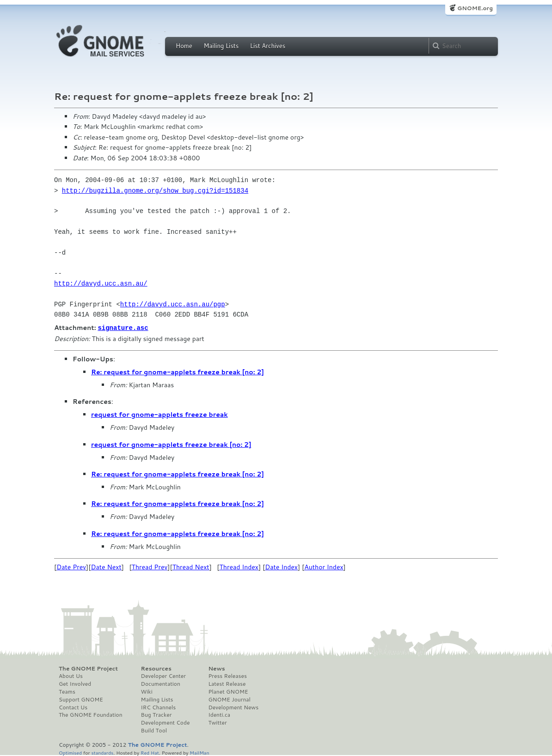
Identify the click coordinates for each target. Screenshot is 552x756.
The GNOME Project (88, 668)
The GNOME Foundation (91, 714)
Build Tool (154, 730)
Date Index (281, 567)
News (216, 668)
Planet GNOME (228, 691)
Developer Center (163, 676)
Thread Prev (150, 567)
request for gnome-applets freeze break (159, 414)
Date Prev (71, 567)
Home (184, 46)
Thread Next (191, 567)
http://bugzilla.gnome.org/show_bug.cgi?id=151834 (155, 191)
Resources (156, 668)
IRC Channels (159, 707)
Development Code (166, 722)
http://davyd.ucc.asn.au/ (101, 283)
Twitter (217, 722)
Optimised (70, 752)
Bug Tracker (156, 714)
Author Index (324, 567)
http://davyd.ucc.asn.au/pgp (173, 304)
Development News (233, 707)
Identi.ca (219, 714)
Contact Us (73, 707)
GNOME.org (475, 8)
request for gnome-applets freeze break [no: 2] (171, 444)
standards (102, 752)
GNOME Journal (229, 699)
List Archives (268, 46)
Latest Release (227, 683)
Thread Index (239, 567)
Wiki (147, 691)
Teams (67, 691)
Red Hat (150, 752)
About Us (71, 676)
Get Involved (75, 683)
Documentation (161, 683)
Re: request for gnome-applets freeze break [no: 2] (178, 372)
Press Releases (227, 676)
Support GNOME (81, 699)
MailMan (199, 752)
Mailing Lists (221, 46)
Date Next (106, 567)
